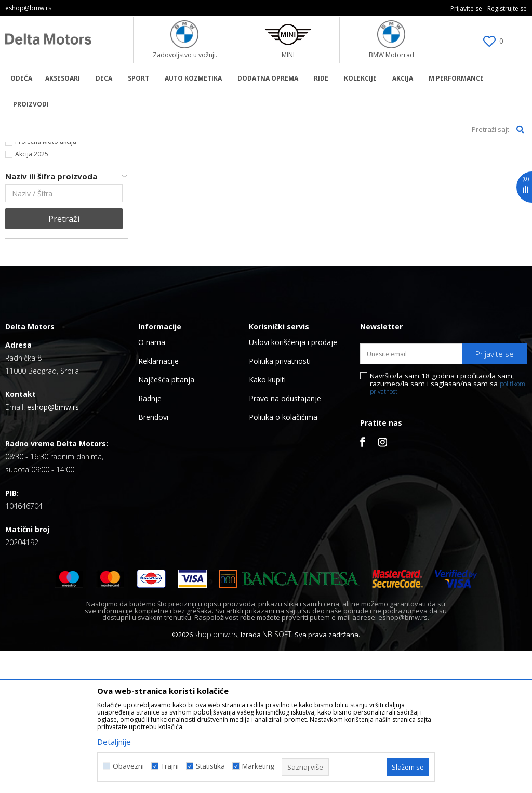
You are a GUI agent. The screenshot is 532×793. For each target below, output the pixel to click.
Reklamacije (158, 504)
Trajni (170, 766)
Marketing (258, 766)
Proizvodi (112, 149)
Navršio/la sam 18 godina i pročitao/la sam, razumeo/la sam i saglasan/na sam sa (448, 526)
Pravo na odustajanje (285, 541)
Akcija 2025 (32, 296)
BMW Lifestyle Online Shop (48, 149)
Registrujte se (507, 9)
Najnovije (29, 259)
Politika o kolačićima (283, 560)
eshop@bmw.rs (53, 550)
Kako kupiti (267, 522)
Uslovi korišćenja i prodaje (293, 485)
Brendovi (153, 560)
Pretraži (64, 361)
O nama (152, 485)
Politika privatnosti (280, 504)
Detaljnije (114, 742)
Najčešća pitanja (166, 522)
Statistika (210, 766)
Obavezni (128, 766)
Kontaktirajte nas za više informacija (68, 272)
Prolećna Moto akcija (46, 284)
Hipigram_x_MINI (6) (44, 223)
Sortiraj (455, 167)
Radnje (150, 541)
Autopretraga (404, 167)
